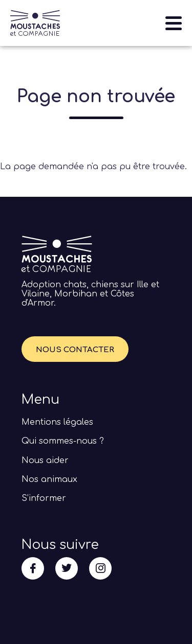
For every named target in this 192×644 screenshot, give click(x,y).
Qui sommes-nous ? (63, 441)
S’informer (44, 498)
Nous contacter (75, 350)
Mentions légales (57, 422)
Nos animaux (49, 479)
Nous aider (45, 461)
